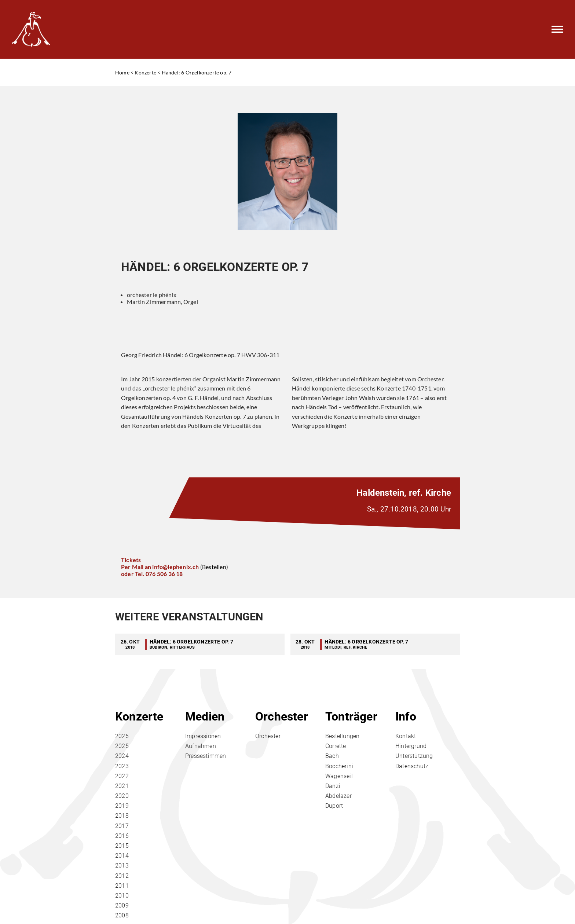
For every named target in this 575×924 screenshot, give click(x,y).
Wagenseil (339, 776)
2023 (122, 766)
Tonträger (351, 716)
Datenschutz (412, 766)
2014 (122, 856)
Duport (334, 806)
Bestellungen (342, 736)
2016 (122, 836)
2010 (122, 896)
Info (406, 716)
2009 (122, 905)
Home (122, 72)
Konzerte (145, 72)
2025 (122, 746)
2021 (122, 786)
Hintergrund (411, 746)
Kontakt (406, 736)
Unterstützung (414, 756)
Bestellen (214, 567)
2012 (122, 876)
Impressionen (203, 736)
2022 (122, 776)
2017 (122, 826)
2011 (122, 886)
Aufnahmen (201, 746)
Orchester (282, 716)
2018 (122, 816)
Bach (332, 756)
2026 (122, 736)
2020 (122, 796)
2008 (122, 915)
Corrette (336, 746)
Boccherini (339, 766)
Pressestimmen (206, 756)
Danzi (333, 786)
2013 (122, 866)
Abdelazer (338, 796)
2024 (122, 756)
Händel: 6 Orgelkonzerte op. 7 (197, 72)
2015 (122, 846)
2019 (122, 806)
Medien (205, 716)
